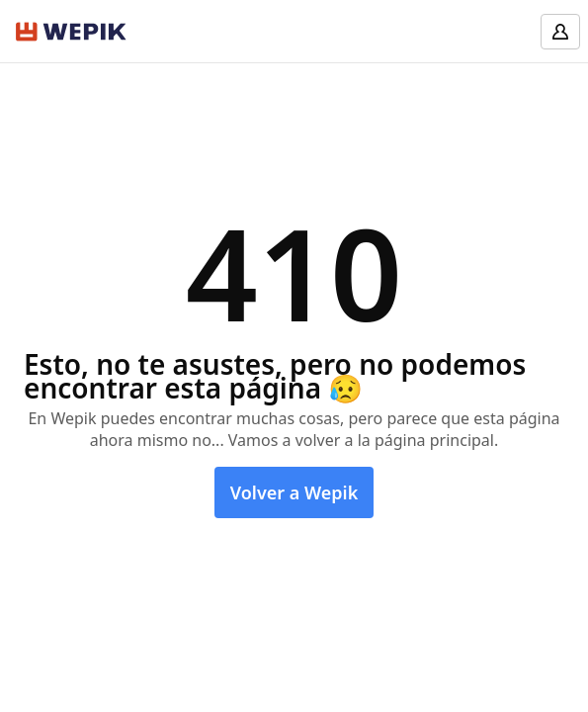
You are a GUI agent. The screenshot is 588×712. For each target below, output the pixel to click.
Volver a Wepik (294, 492)
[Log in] (560, 32)
